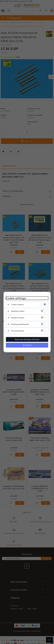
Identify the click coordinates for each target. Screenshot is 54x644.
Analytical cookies (18, 318)
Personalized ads (18, 331)
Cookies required (17, 305)
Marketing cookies (18, 311)
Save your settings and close (27, 339)
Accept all (27, 345)
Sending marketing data (20, 324)
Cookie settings (16, 298)
